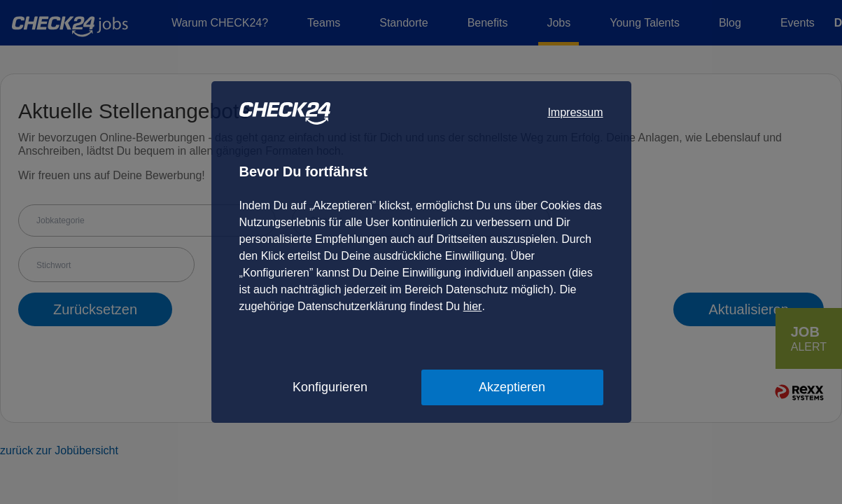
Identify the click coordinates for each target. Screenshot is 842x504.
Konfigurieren (330, 387)
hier (473, 306)
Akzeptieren (512, 387)
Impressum (575, 112)
